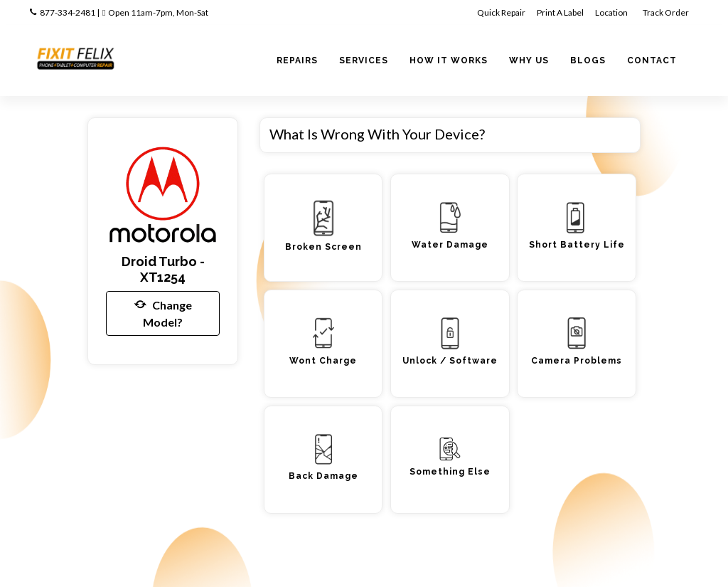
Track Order (667, 12)
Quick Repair (501, 12)
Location (612, 12)
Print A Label (560, 12)
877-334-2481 (68, 12)
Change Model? (163, 312)
